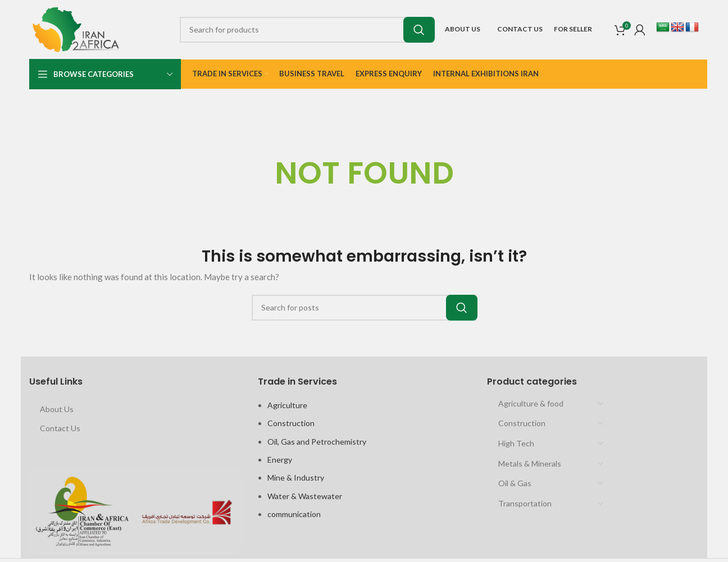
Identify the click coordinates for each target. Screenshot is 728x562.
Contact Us (60, 428)
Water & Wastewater (305, 496)
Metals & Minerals (530, 463)
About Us (57, 409)
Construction (291, 423)
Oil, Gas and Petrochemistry (317, 442)
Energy (280, 460)
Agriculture (287, 405)
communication (294, 514)
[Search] (307, 30)
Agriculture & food (531, 403)
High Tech (516, 443)
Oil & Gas (515, 483)
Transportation (525, 503)
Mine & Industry (296, 478)
